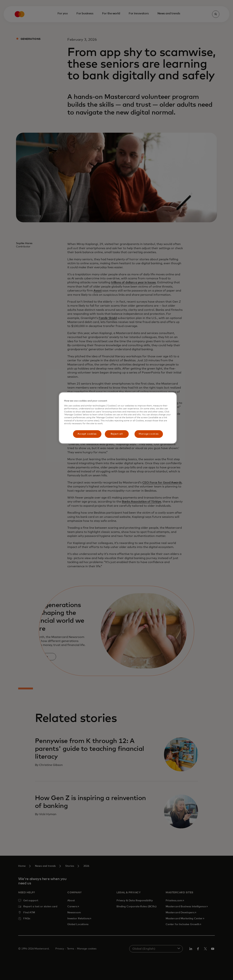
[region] (118, 418)
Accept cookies (87, 434)
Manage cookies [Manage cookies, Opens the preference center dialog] (149, 434)
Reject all (117, 434)
